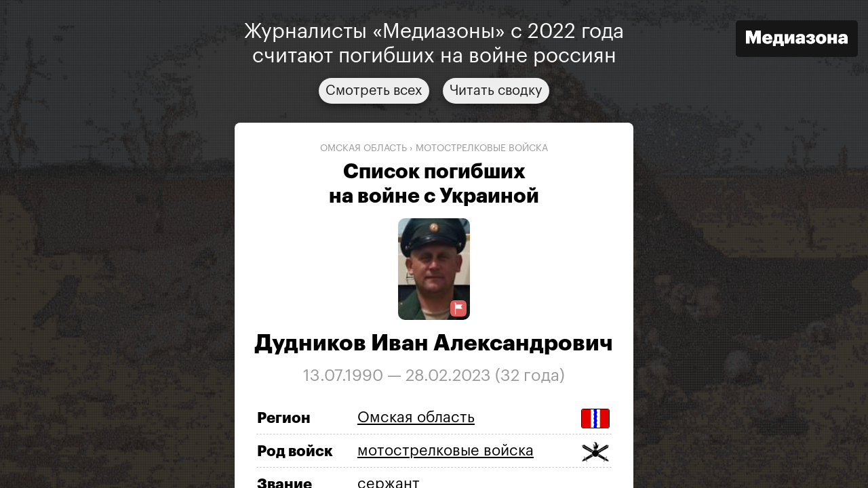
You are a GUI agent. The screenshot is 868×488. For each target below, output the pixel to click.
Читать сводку (496, 91)
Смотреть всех (374, 91)
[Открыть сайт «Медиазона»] (797, 40)
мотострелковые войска (482, 148)
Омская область (363, 148)
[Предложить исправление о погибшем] (458, 309)
